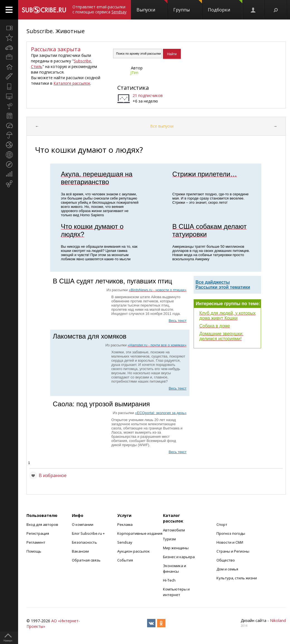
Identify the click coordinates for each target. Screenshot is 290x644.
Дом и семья (227, 569)
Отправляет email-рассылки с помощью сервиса (99, 9)
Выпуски (152, 6)
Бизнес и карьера (179, 557)
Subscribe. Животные (56, 31)
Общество (226, 560)
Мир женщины (176, 548)
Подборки (225, 6)
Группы (188, 6)
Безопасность (84, 542)
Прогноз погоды (231, 533)
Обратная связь (86, 560)
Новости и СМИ (230, 542)
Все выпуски (162, 126)
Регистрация (38, 533)
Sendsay (125, 542)
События (125, 560)
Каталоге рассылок (72, 83)
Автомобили (174, 530)
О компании (83, 524)
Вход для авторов (42, 524)
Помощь (34, 551)
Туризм (169, 539)
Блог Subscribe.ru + (89, 533)
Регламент (36, 542)
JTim (134, 73)
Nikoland (278, 620)
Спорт (222, 524)
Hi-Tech (169, 580)
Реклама (125, 524)
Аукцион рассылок (134, 551)
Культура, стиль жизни (237, 578)
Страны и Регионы (233, 551)
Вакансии (80, 551)
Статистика (133, 88)
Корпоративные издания (140, 533)
